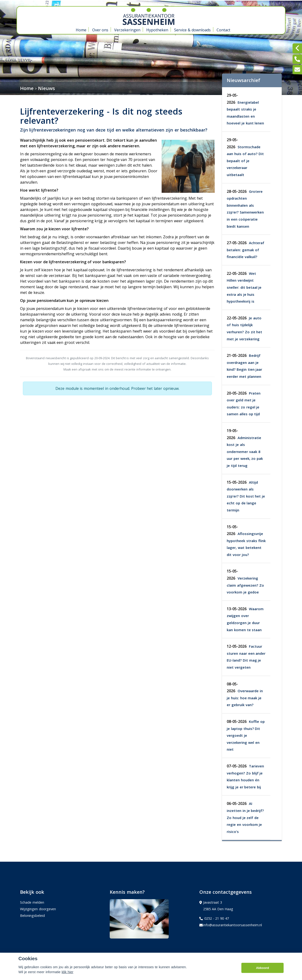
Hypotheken (157, 30)
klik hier (67, 973)
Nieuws (46, 88)
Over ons (100, 30)
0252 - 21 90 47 (214, 918)
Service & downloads (192, 30)
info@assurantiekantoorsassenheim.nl (231, 925)
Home (81, 30)
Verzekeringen (127, 30)
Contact (223, 30)
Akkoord (262, 969)
